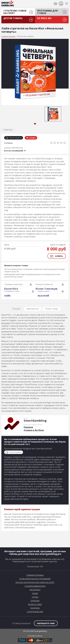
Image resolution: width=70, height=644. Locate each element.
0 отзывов (8, 143)
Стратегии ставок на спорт (15, 12)
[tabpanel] (53, 114)
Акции (35, 593)
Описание (16, 309)
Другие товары (13, 18)
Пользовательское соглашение (35, 579)
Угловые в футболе (34, 430)
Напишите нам (46, 623)
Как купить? (35, 590)
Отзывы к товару (52, 309)
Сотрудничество (35, 612)
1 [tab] (35, 124)
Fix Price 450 (44, 18)
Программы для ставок (47, 12)
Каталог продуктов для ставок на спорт (35, 582)
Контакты (35, 608)
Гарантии (35, 601)
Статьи (35, 597)
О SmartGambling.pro (35, 586)
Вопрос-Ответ (35, 604)
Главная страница (8, 36)
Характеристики (33, 309)
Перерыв (28, 427)
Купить (59, 256)
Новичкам (8, 130)
